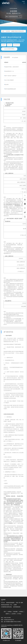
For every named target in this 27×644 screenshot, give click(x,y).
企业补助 (8, 31)
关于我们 (19, 614)
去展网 (15, 605)
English (23, 1)
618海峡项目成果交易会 (6, 607)
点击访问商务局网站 (9, 49)
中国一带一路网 (19, 603)
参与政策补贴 (17, 45)
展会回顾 (15, 612)
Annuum (3, 603)
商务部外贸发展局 (10, 603)
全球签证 (21, 612)
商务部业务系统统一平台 (7, 605)
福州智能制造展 (17, 607)
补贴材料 (4, 45)
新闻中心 (8, 614)
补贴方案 (10, 45)
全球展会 (10, 612)
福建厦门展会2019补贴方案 (17, 31)
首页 (3, 31)
